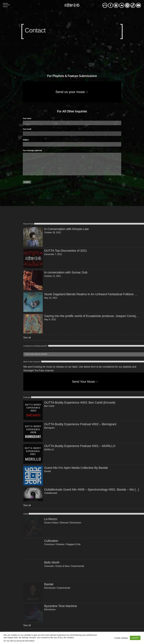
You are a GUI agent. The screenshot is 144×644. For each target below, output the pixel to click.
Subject (72, 142)
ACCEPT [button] (135, 638)
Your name (72, 121)
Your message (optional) (72, 163)
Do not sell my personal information (19, 641)
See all (27, 338)
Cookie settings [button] (121, 638)
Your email (72, 131)
